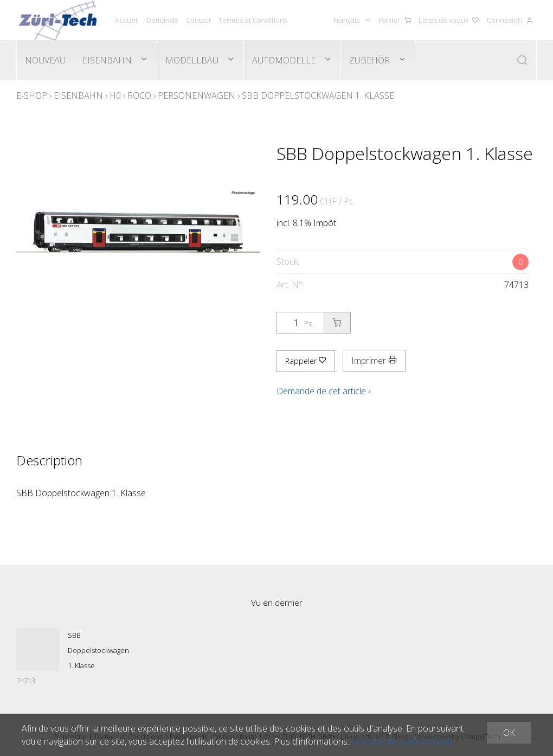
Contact (198, 20)
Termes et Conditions (253, 20)
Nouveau (45, 60)
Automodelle (284, 60)
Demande (162, 20)
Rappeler (306, 361)
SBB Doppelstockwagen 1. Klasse (318, 95)
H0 (115, 95)
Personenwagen (197, 95)
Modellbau (192, 60)
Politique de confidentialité (402, 741)
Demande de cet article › (323, 391)
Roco (139, 95)
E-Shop (32, 95)
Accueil (127, 20)
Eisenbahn (107, 60)
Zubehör (369, 60)
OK (509, 733)
